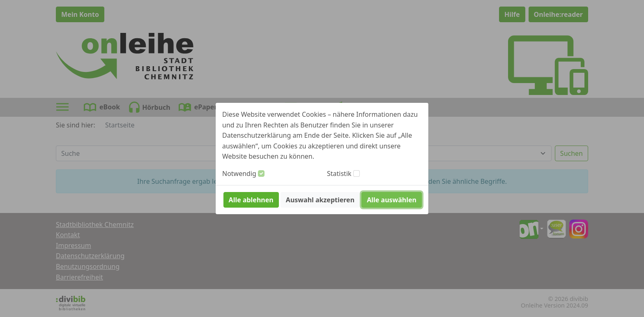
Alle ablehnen (251, 200)
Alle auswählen (392, 200)
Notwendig (239, 174)
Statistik (339, 174)
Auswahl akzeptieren (320, 200)
